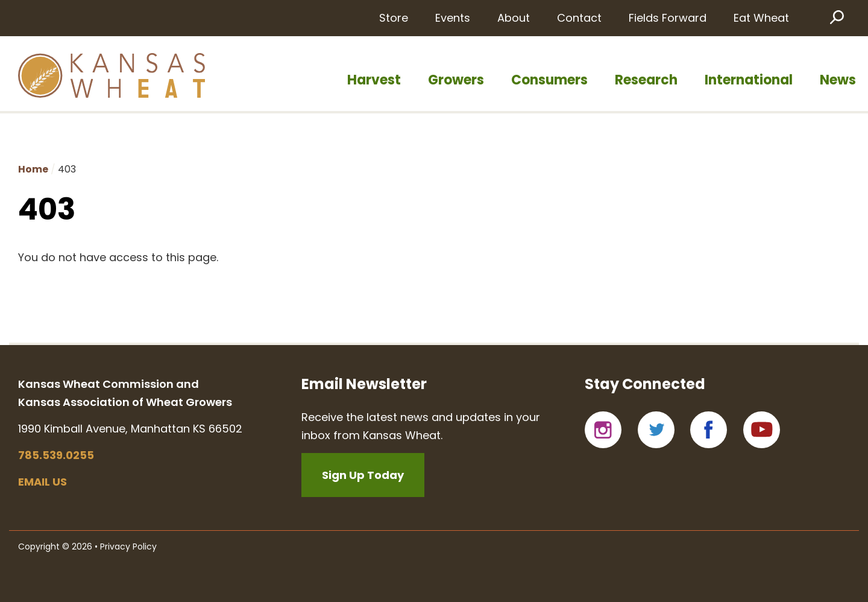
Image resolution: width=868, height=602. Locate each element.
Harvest (374, 80)
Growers (456, 80)
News (838, 80)
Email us (42, 482)
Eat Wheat (761, 18)
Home (33, 169)
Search (836, 17)
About (514, 18)
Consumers (549, 80)
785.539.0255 (56, 455)
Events (453, 18)
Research (646, 80)
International (749, 80)
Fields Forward (668, 18)
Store (394, 18)
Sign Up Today (363, 475)
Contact (579, 18)
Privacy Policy (128, 547)
